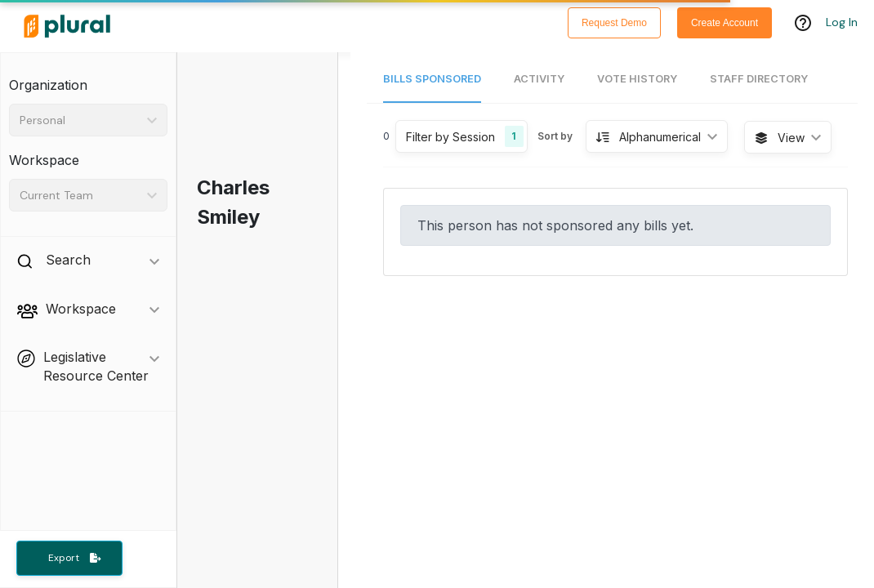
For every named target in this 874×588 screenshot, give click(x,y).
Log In (842, 22)
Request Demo (614, 23)
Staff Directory (759, 79)
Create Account (725, 23)
